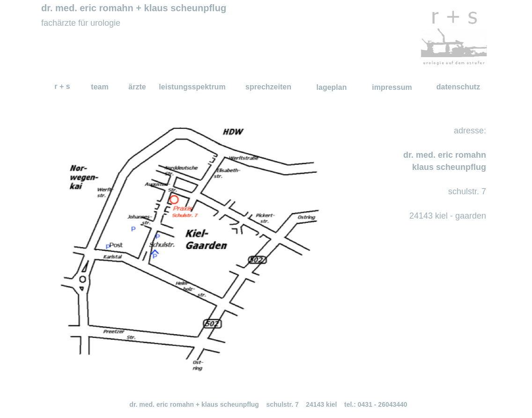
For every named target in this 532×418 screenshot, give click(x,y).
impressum (392, 87)
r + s (62, 86)
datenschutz (458, 87)
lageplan (332, 87)
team (100, 87)
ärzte (137, 87)
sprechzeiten (268, 87)
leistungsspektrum (192, 87)
